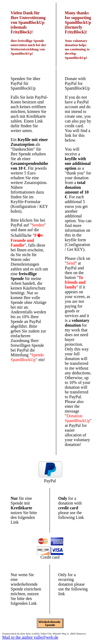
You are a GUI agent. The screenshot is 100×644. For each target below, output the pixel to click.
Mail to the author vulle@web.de (30, 637)
